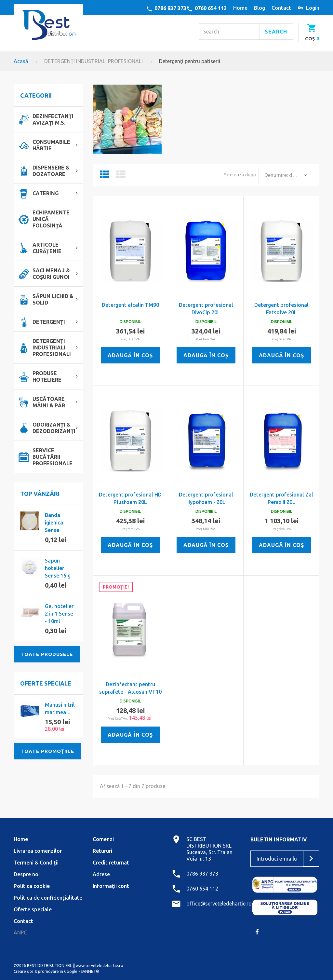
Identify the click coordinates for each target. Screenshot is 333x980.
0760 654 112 (211, 8)
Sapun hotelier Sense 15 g (58, 568)
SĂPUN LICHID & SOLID (53, 299)
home (240, 8)
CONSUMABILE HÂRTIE (51, 145)
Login (313, 8)
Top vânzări (40, 494)
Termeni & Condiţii (36, 863)
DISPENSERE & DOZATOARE (51, 171)
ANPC (20, 932)
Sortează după (240, 175)
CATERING (46, 193)
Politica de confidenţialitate (48, 898)
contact (281, 8)
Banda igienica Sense (54, 523)
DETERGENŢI (49, 322)
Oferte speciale (46, 683)
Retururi (102, 851)
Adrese (101, 874)
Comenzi (103, 839)
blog (260, 8)
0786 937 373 (170, 8)
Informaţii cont (111, 886)
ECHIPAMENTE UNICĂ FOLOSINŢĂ (51, 219)
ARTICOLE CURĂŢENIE (47, 248)
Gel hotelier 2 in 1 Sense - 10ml (59, 614)
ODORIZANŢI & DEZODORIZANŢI (54, 428)
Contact (23, 921)
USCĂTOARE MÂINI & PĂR (49, 402)
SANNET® (90, 971)
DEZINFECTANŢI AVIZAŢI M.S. (53, 119)
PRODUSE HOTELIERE (47, 376)
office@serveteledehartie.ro (219, 904)
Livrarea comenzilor (38, 851)
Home (21, 839)
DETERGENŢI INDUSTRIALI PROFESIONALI (93, 61)
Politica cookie (32, 886)
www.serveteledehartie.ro (100, 966)
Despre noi (27, 874)
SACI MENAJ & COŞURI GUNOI (51, 274)
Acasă (21, 61)
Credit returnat (111, 863)
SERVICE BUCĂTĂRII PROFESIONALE (53, 457)
